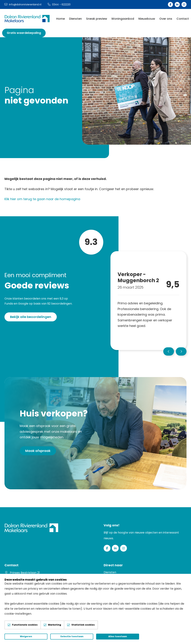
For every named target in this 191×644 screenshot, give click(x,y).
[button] (169, 351)
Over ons (166, 19)
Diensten (75, 19)
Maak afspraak (38, 451)
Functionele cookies (25, 625)
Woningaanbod (123, 19)
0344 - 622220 (59, 4)
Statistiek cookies (83, 625)
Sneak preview (97, 19)
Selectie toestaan (72, 636)
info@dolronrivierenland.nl (23, 4)
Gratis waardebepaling (24, 33)
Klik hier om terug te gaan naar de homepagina (42, 199)
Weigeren (26, 636)
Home (61, 19)
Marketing (55, 625)
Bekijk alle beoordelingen (31, 317)
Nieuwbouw (147, 19)
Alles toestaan (118, 636)
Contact (183, 19)
